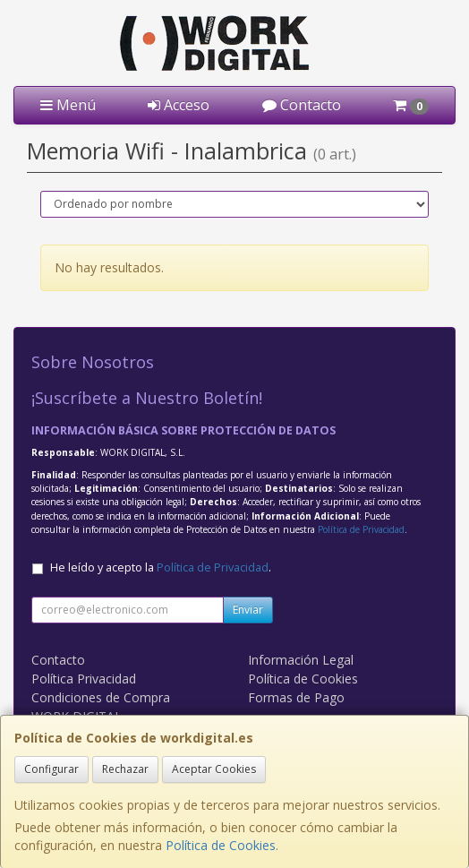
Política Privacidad (84, 679)
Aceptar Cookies (214, 769)
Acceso (179, 105)
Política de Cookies (221, 845)
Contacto (302, 105)
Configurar (51, 769)
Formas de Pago (296, 697)
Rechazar (125, 769)
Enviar (248, 610)
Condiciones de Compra (101, 697)
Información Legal (301, 660)
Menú (68, 105)
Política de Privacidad (361, 529)
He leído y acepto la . (161, 567)
